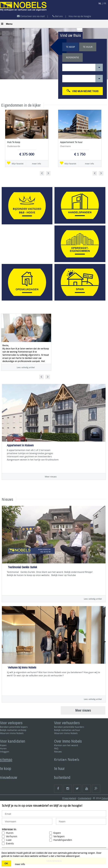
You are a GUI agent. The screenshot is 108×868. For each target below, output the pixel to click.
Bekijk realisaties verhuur (67, 730)
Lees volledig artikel (26, 367)
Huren (3, 748)
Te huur (88, 47)
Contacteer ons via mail (31, 16)
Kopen (3, 745)
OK (6, 863)
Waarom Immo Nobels (12, 733)
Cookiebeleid (84, 798)
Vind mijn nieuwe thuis (83, 91)
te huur (59, 768)
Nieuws (58, 752)
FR (105, 3)
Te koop (70, 47)
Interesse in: (9, 829)
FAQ (56, 748)
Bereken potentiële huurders (69, 727)
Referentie (72, 57)
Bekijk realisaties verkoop (13, 730)
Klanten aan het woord (66, 745)
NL (100, 3)
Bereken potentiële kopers (14, 727)
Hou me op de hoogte (80, 16)
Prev (43, 173)
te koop (6, 768)
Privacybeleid (69, 798)
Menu (7, 24)
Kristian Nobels (67, 759)
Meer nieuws (51, 477)
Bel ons (58, 16)
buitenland (62, 777)
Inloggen (5, 752)
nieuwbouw (9, 777)
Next (49, 173)
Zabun (105, 798)
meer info (36, 164)
